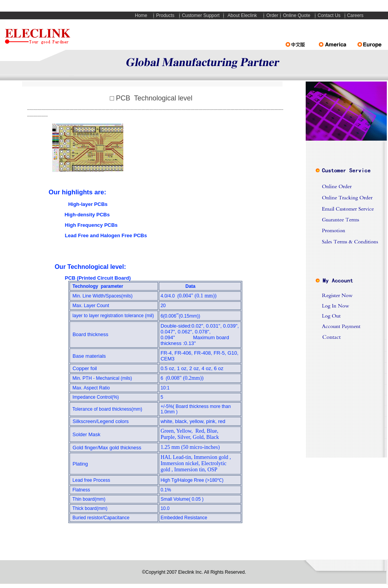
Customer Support (201, 15)
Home (141, 15)
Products (165, 15)
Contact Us (329, 15)
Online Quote (297, 15)
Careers (355, 15)
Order (272, 15)
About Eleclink (242, 15)
